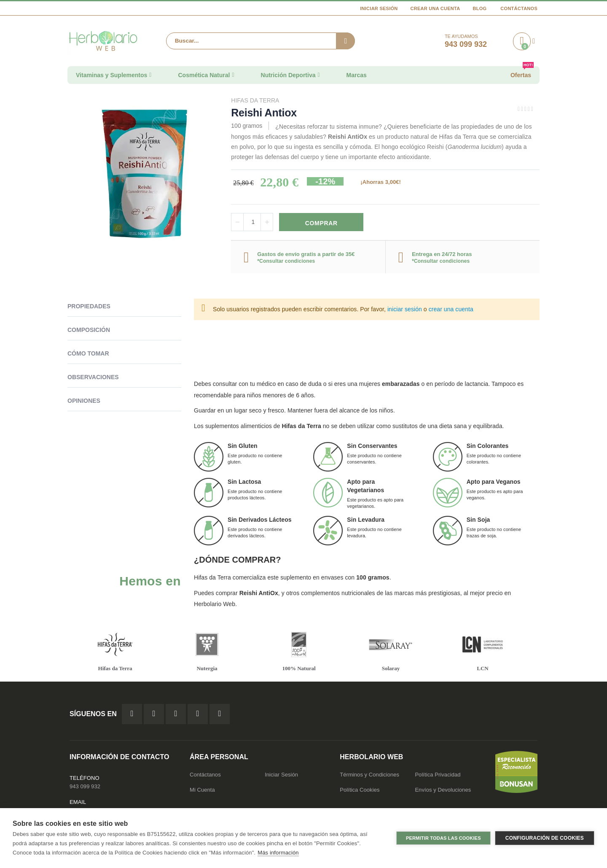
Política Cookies (360, 790)
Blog (479, 8)
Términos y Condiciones (369, 775)
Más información (278, 853)
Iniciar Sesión (379, 8)
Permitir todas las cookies (443, 838)
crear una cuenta (451, 309)
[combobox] (261, 41)
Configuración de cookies (545, 838)
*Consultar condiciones (286, 261)
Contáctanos (519, 8)
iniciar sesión (405, 309)
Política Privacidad (438, 775)
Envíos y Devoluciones (443, 790)
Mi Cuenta (202, 790)
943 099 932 (85, 786)
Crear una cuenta (435, 8)
